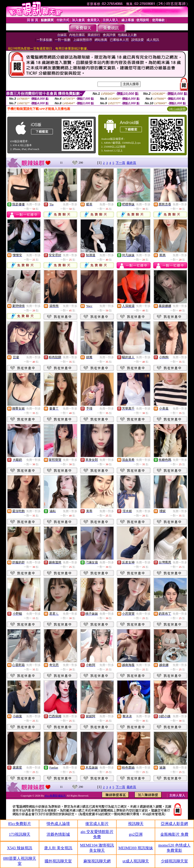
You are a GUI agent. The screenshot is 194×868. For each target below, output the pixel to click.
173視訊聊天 (20, 834)
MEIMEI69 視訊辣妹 (136, 848)
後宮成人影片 (97, 824)
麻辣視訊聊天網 (97, 861)
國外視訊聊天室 (58, 861)
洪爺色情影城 (58, 834)
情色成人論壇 (58, 824)
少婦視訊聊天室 (174, 861)
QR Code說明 (177, 109)
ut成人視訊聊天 (136, 861)
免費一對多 (33, 204)
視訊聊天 (136, 824)
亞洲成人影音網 (174, 824)
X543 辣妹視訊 (20, 848)
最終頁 (131, 163)
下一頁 (120, 163)
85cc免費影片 (20, 824)
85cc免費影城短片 (56, 796)
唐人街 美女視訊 (58, 848)
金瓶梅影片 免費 (174, 834)
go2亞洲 (136, 834)
